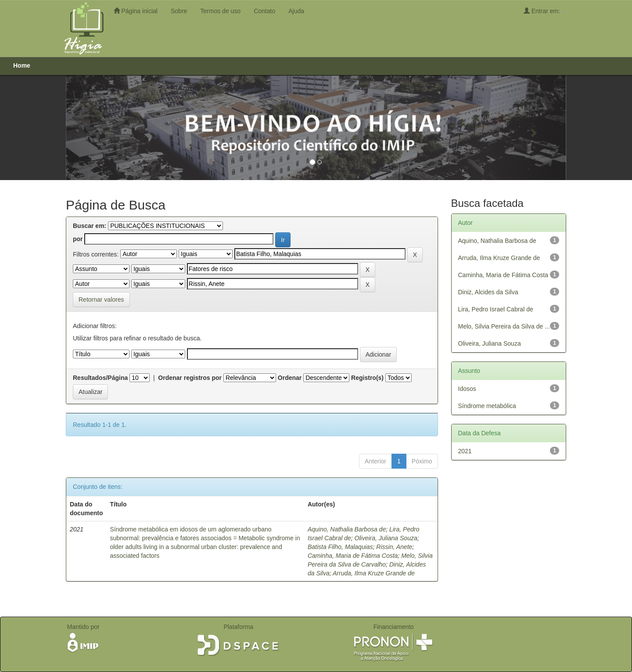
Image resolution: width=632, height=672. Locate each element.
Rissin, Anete (394, 547)
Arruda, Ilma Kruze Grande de (374, 573)
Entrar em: (545, 11)
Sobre (179, 11)
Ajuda (296, 11)
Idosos (467, 389)
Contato (264, 11)
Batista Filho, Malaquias (340, 547)
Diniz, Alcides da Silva (488, 292)
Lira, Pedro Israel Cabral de (496, 309)
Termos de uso (220, 11)
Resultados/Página (100, 378)
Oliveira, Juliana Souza (386, 538)
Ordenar (290, 378)
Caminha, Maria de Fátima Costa (353, 556)
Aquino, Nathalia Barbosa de (347, 529)
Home (22, 65)
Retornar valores (101, 300)
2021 (465, 451)
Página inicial (136, 11)
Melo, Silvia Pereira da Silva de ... (504, 326)
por (78, 239)
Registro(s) (367, 378)
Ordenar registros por (190, 378)
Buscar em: (90, 226)
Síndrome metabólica (487, 406)
